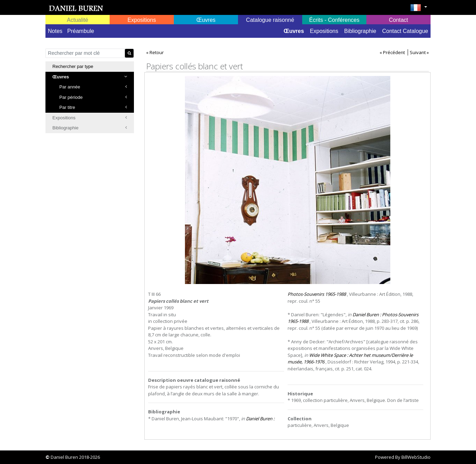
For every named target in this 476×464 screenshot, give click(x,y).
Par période (93, 97)
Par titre (93, 107)
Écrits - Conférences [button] (334, 20)
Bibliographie (360, 31)
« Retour (155, 52)
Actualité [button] (78, 20)
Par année (93, 87)
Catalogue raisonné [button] (270, 20)
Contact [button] (398, 20)
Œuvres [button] (206, 20)
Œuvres (294, 31)
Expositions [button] (142, 20)
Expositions (324, 31)
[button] (419, 10)
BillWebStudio (416, 457)
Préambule (81, 31)
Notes (55, 31)
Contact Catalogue (405, 31)
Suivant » (419, 52)
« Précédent (392, 52)
